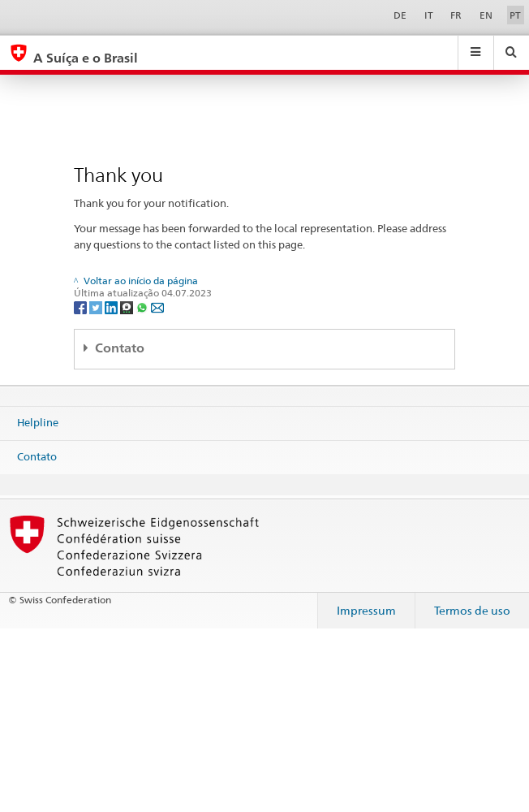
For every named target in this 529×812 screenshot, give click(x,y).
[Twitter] (97, 307)
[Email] (157, 307)
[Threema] (128, 307)
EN (486, 15)
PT (515, 15)
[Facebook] (82, 307)
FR (456, 15)
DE (400, 15)
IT (429, 15)
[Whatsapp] (143, 307)
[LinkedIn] (112, 307)
